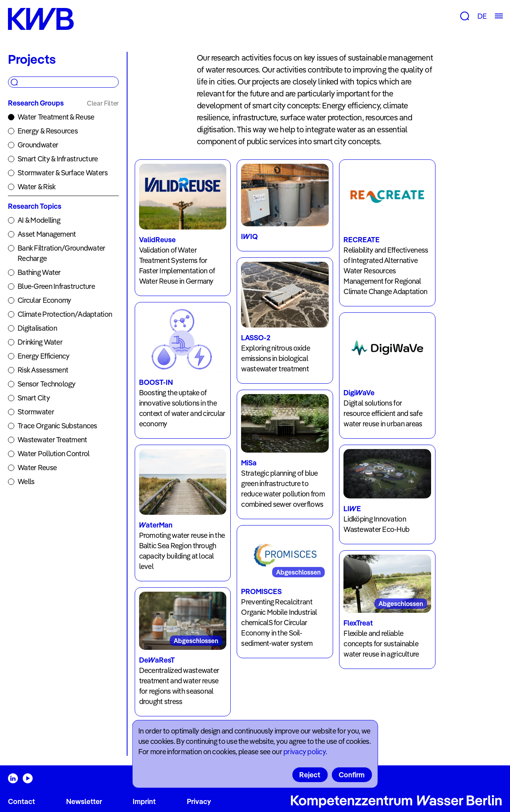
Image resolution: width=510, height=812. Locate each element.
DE (482, 16)
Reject (310, 775)
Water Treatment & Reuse (56, 117)
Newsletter (84, 801)
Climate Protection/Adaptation (65, 314)
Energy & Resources (48, 131)
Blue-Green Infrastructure (56, 286)
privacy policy (304, 752)
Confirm (352, 775)
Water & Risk (36, 187)
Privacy (199, 801)
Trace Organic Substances (57, 426)
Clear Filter (103, 103)
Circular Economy (44, 300)
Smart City (34, 398)
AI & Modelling (39, 220)
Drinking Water (40, 342)
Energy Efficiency (44, 356)
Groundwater (38, 145)
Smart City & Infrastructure (58, 159)
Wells (26, 482)
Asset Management (47, 234)
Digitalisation (37, 328)
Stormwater (36, 412)
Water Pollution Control (53, 454)
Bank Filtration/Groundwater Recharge (62, 253)
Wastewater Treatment (52, 440)
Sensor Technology (47, 384)
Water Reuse (37, 468)
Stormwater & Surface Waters (63, 173)
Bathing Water (39, 272)
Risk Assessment (43, 370)
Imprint (144, 801)
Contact (22, 801)
